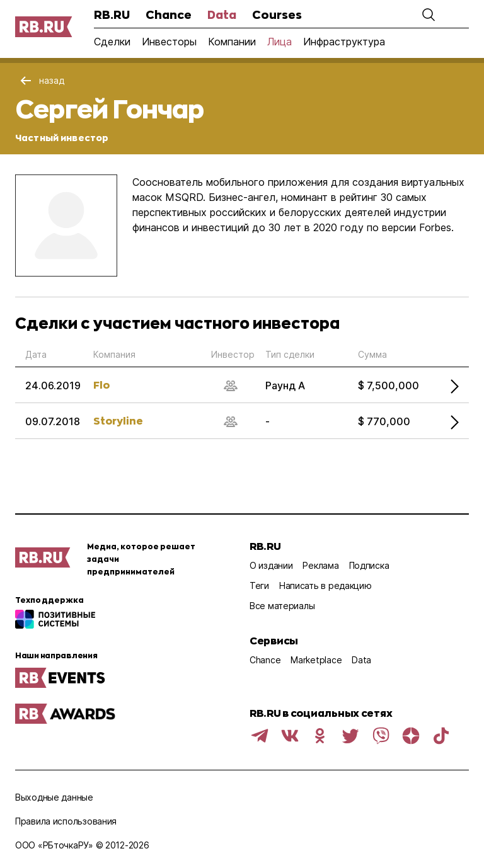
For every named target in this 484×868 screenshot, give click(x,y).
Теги (259, 585)
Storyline (118, 420)
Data (222, 14)
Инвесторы (169, 42)
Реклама (320, 565)
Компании (232, 42)
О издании (271, 565)
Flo (101, 385)
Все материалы (282, 606)
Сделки (112, 42)
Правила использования (66, 821)
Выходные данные (54, 797)
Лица (279, 42)
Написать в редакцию (326, 585)
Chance (169, 14)
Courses (277, 14)
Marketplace (316, 660)
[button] (429, 14)
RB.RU (112, 14)
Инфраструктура (344, 42)
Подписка (369, 565)
